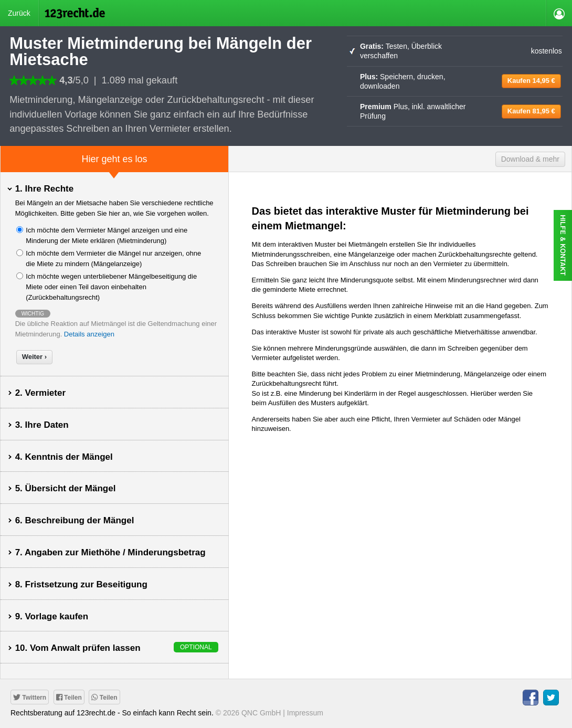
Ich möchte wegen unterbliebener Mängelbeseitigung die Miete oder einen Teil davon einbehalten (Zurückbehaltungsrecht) (111, 287)
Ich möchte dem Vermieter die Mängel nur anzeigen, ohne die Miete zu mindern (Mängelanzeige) (113, 259)
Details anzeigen (89, 334)
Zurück (19, 13)
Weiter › (34, 357)
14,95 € (531, 81)
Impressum (305, 713)
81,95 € (531, 111)
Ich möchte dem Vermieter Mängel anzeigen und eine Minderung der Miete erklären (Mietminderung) (107, 235)
